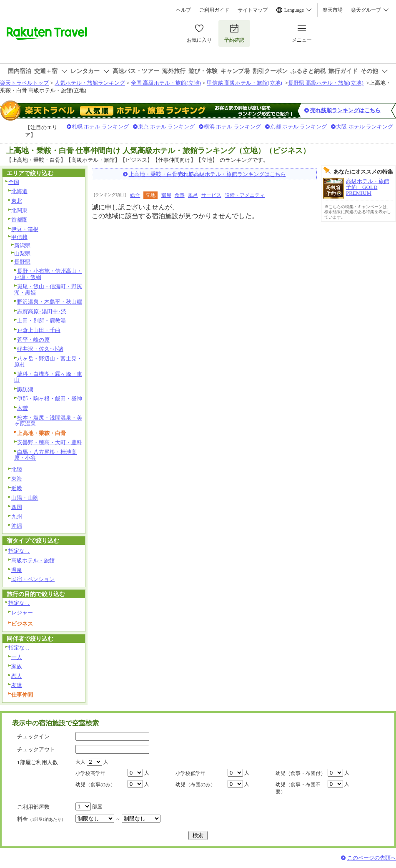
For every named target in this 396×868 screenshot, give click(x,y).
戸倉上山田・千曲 (39, 330)
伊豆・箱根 (25, 229)
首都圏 (19, 220)
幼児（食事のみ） (95, 785)
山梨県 (22, 253)
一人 (17, 657)
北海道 (19, 191)
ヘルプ (183, 10)
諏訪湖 (25, 389)
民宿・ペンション (33, 579)
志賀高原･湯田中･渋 (42, 311)
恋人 (17, 676)
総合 (135, 195)
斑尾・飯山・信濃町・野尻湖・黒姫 (48, 289)
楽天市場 (333, 10)
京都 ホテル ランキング (299, 127)
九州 (17, 517)
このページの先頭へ (372, 858)
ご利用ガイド (214, 10)
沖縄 (17, 526)
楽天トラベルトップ (24, 83)
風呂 (193, 195)
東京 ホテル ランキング (167, 127)
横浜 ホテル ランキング (232, 127)
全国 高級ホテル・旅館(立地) (166, 83)
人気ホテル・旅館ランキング (90, 83)
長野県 (22, 262)
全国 (14, 182)
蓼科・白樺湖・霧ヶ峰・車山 (48, 377)
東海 (17, 479)
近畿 (17, 488)
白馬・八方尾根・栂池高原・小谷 (45, 455)
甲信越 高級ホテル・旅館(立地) (244, 83)
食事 (180, 195)
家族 (17, 666)
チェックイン (33, 736)
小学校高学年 (90, 773)
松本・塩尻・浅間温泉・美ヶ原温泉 (48, 421)
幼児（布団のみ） (195, 785)
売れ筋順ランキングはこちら (345, 110)
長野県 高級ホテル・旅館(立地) (326, 83)
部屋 (166, 195)
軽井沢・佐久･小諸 (40, 349)
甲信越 (19, 237)
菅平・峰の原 (33, 340)
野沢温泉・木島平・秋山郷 (50, 302)
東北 (17, 201)
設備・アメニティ (245, 195)
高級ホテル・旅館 (33, 560)
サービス (211, 195)
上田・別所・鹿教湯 (41, 321)
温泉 (17, 570)
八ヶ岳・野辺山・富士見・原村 (48, 362)
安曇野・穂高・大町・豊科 (50, 442)
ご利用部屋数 (33, 807)
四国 (17, 507)
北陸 (17, 469)
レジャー (22, 613)
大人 (80, 762)
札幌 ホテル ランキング (100, 127)
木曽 (23, 408)
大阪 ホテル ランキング (365, 127)
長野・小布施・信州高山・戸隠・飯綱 (48, 274)
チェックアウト (36, 749)
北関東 (19, 210)
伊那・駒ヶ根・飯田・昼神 (50, 399)
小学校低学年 (190, 773)
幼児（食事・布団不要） (298, 788)
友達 (17, 685)
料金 (41, 819)
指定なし (19, 551)
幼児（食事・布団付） (301, 773)
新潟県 (22, 245)
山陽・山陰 (25, 498)
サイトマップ (253, 10)
